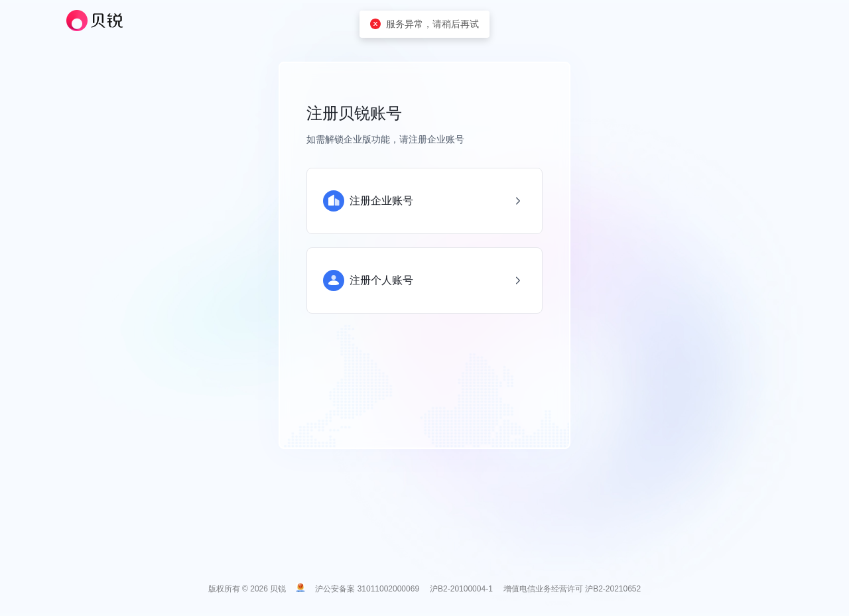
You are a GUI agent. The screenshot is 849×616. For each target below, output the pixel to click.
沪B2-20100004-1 (461, 589)
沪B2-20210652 (613, 589)
